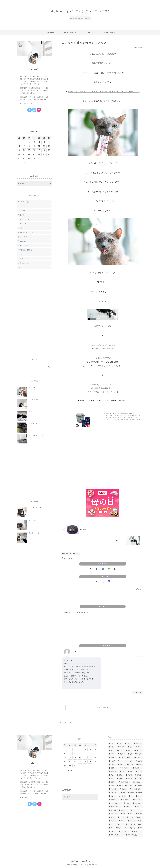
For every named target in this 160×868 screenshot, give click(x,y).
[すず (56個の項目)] (121, 761)
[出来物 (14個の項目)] (131, 793)
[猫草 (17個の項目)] (123, 814)
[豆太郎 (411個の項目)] (113, 768)
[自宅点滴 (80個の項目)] (138, 803)
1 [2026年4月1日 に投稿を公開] (29, 142)
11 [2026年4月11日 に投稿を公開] (44, 146)
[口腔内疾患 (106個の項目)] (125, 782)
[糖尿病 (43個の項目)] (120, 786)
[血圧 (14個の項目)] (138, 807)
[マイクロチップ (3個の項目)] (115, 803)
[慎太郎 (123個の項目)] (138, 768)
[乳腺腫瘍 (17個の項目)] (138, 786)
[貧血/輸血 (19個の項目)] (113, 810)
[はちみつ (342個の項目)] (122, 754)
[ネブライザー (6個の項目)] (115, 807)
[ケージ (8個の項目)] (121, 824)
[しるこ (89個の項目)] (123, 772)
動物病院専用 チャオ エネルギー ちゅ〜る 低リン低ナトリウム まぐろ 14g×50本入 (104, 92)
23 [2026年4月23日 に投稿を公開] (34, 154)
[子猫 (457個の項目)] (112, 775)
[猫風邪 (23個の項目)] (113, 782)
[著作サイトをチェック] (96, 582)
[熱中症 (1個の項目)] (139, 796)
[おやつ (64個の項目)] (139, 814)
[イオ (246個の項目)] (131, 747)
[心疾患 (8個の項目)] (124, 789)
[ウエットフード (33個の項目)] (136, 810)
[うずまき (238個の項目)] (125, 768)
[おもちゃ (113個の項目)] (132, 821)
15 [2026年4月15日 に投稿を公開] (29, 150)
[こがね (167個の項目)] (139, 761)
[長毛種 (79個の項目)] (139, 775)
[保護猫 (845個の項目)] (129, 775)
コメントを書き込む (103, 707)
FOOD (76, 554)
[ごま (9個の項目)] (119, 744)
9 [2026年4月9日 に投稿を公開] (34, 146)
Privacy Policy (79, 861)
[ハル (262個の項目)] (130, 758)
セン (64, 558)
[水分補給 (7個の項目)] (125, 800)
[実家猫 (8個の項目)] (120, 775)
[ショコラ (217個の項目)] (138, 744)
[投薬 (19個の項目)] (127, 803)
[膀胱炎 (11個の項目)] (129, 779)
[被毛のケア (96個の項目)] (124, 810)
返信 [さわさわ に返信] (136, 692)
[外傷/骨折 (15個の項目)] (123, 796)
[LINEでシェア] (109, 569)
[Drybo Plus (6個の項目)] (131, 824)
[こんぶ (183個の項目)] (122, 758)
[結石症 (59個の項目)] (139, 779)
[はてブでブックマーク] (103, 569)
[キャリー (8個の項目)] (113, 821)
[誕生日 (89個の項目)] (120, 828)
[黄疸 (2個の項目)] (123, 793)
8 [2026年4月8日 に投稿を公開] (29, 146)
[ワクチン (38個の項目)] (137, 800)
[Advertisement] (103, 467)
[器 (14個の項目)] (140, 821)
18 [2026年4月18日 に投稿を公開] (44, 150)
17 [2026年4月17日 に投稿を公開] (39, 150)
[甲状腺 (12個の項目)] (112, 786)
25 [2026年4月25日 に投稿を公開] (44, 154)
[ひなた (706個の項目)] (139, 754)
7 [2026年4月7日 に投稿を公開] (24, 146)
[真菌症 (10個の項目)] (139, 793)
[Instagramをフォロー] (109, 582)
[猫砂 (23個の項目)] (139, 817)
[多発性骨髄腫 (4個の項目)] (136, 789)
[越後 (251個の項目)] (139, 765)
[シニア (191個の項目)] (139, 772)
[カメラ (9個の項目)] (113, 831)
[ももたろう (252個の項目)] (113, 772)
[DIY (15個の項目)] (140, 824)
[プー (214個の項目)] (120, 751)
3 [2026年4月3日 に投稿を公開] (39, 142)
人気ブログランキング (103, 326)
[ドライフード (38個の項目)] (114, 814)
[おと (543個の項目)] (129, 751)
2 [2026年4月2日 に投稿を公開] (34, 142)
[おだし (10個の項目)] (131, 772)
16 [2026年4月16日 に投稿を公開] (34, 150)
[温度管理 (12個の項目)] (114, 800)
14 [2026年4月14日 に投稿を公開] (24, 150)
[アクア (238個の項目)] (128, 744)
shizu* (34, 69)
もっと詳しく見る (28, 104)
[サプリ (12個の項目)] (131, 814)
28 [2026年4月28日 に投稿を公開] (24, 158)
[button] (115, 569)
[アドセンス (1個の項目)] (124, 831)
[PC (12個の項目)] (140, 828)
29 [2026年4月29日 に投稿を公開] (29, 158)
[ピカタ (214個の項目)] (112, 765)
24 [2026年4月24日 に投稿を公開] (39, 154)
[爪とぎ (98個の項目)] (112, 817)
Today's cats (67, 554)
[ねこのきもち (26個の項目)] (130, 828)
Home (70, 861)
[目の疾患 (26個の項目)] (137, 782)
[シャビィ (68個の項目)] (112, 761)
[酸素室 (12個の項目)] (128, 807)
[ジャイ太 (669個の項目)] (113, 758)
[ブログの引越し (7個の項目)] (134, 835)
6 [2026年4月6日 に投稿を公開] (19, 146)
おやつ (71, 558)
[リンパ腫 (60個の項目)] (113, 789)
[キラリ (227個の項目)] (112, 754)
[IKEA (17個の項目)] (112, 828)
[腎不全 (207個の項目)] (120, 779)
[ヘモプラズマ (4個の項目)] (114, 793)
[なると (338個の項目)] (112, 747)
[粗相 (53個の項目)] (131, 796)
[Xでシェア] (91, 569)
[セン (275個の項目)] (112, 751)
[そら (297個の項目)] (112, 744)
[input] (34, 367)
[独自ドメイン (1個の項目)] (116, 835)
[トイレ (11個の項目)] (131, 817)
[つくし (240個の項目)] (138, 751)
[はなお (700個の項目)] (131, 765)
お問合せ (89, 861)
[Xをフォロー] (103, 582)
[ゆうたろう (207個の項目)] (130, 761)
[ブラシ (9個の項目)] (122, 821)
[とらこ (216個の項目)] (121, 765)
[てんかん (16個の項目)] (129, 786)
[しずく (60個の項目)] (122, 747)
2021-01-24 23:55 (139, 656)
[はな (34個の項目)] (131, 754)
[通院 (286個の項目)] (112, 779)
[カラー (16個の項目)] (112, 824)
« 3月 (25, 163)
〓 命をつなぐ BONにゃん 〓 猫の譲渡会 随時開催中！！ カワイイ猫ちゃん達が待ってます (103, 388)
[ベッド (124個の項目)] (121, 817)
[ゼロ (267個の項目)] (139, 747)
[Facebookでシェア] (97, 569)
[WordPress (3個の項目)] (137, 831)
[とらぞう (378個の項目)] (138, 758)
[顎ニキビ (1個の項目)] (113, 796)
